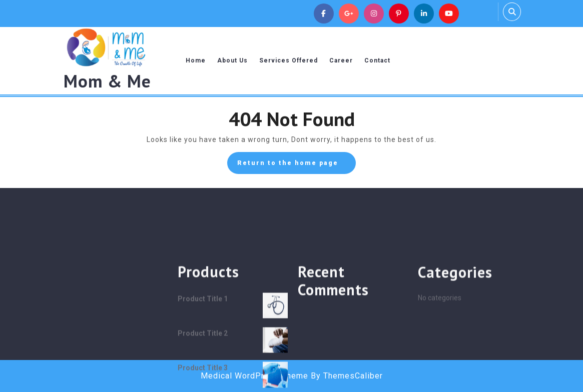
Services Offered (288, 60)
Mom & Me (107, 81)
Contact (377, 60)
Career (341, 60)
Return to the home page (297, 165)
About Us (232, 60)
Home (196, 60)
